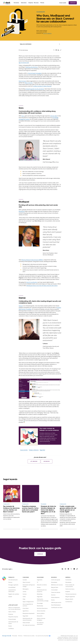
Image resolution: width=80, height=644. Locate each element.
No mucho (47, 461)
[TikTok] (77, 569)
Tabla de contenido (26, 44)
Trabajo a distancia (34, 450)
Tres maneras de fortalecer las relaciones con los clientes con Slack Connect (11, 509)
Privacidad (15, 636)
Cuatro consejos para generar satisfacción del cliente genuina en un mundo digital (68, 509)
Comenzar (73, 3)
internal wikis (54, 116)
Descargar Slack (7, 636)
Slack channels (29, 83)
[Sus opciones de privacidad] (42, 636)
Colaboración (41, 12)
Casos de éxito (24, 450)
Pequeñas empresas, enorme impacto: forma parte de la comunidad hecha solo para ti (30, 509)
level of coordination (32, 282)
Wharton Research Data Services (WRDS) (32, 260)
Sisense (21, 306)
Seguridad (42, 450)
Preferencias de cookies (29, 636)
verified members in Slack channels (42, 86)
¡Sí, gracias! (34, 461)
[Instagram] (65, 569)
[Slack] (7, 3)
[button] (7, 569)
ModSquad (22, 211)
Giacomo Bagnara (47, 33)
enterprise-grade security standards (35, 89)
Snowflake (29, 309)
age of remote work (24, 63)
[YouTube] (74, 569)
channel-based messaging (35, 73)
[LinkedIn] (62, 569)
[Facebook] (68, 569)
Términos (20, 636)
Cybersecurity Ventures (32, 67)
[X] (71, 569)
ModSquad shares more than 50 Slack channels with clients (42, 286)
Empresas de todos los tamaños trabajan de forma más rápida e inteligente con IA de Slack (48, 510)
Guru (23, 116)
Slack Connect (22, 81)
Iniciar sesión (63, 3)
